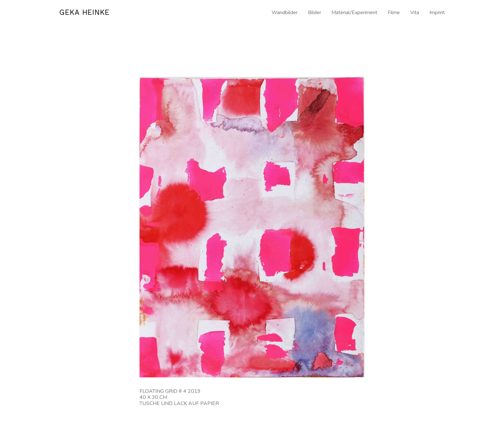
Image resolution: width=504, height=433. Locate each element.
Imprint (437, 13)
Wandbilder (285, 13)
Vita (415, 13)
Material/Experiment (354, 13)
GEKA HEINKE (88, 13)
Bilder (315, 13)
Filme (394, 13)
